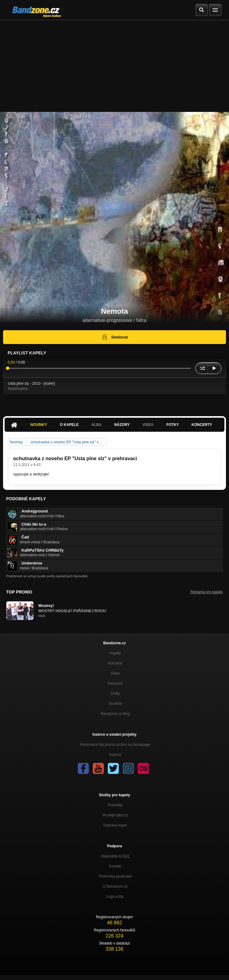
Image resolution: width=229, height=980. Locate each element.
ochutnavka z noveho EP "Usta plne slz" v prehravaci (75, 459)
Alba (96, 425)
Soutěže (115, 704)
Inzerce (115, 755)
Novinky (39, 425)
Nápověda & (115, 856)
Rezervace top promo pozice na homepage (115, 745)
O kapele (69, 425)
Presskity (115, 805)
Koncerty (202, 425)
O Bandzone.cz (115, 886)
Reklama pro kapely (207, 592)
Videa (148, 425)
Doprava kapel (115, 825)
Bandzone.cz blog (115, 714)
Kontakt (115, 866)
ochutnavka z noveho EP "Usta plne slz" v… (66, 442)
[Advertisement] (114, 66)
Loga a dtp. (115, 897)
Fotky (173, 425)
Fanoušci (115, 683)
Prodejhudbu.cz (115, 815)
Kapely (115, 653)
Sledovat (115, 337)
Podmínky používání (115, 876)
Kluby (115, 693)
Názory (122, 425)
